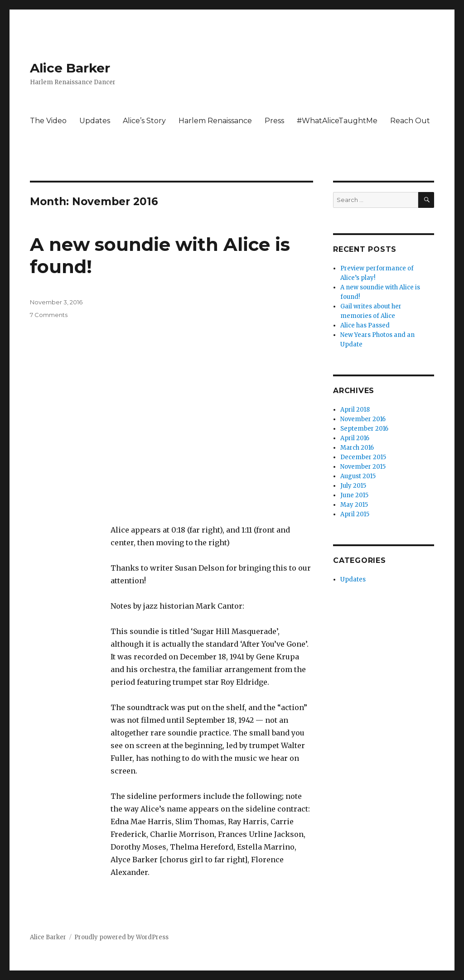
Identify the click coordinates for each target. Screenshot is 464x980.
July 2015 (353, 486)
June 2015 (354, 495)
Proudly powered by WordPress (121, 937)
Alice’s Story (144, 121)
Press (274, 121)
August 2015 (358, 476)
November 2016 (363, 419)
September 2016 (364, 429)
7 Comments (49, 315)
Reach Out (410, 121)
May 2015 (354, 505)
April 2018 (355, 410)
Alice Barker (70, 68)
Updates (95, 121)
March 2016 (357, 448)
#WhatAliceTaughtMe (337, 121)
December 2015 (363, 457)
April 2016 (355, 438)
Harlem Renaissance (215, 121)
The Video (48, 121)
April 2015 (355, 514)
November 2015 (363, 467)
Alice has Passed (365, 325)
